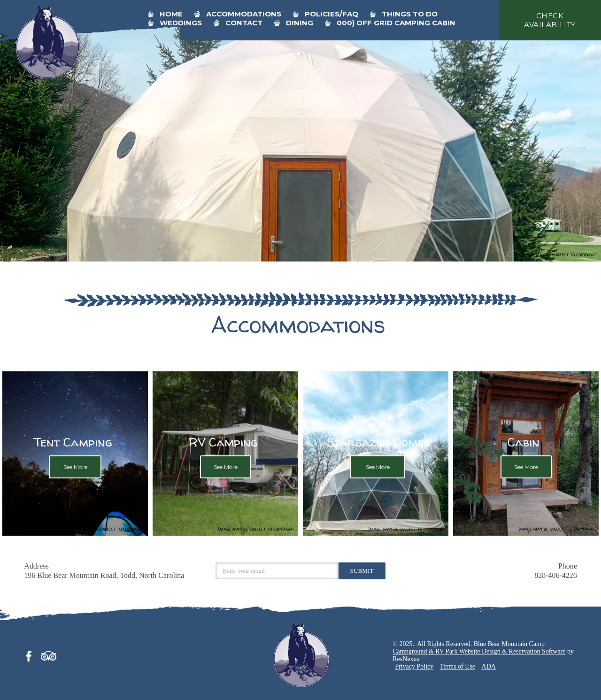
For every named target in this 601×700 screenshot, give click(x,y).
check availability (550, 20)
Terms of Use (458, 666)
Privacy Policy (414, 666)
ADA (489, 666)
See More (75, 467)
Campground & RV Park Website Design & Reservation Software (479, 651)
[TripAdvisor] (49, 654)
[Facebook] (31, 654)
